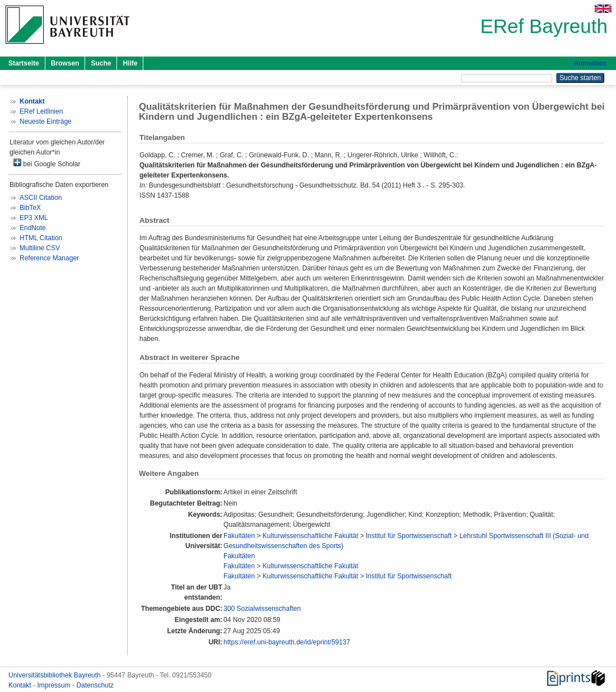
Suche (101, 63)
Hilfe (130, 63)
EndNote (33, 228)
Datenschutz (95, 685)
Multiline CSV (40, 248)
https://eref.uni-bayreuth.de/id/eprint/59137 (287, 642)
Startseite (24, 63)
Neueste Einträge (46, 121)
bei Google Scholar (47, 163)
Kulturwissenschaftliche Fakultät (311, 536)
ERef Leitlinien (41, 111)
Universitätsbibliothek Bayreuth (55, 675)
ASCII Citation (41, 198)
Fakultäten (239, 536)
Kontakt (21, 685)
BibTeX (30, 208)
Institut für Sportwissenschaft (409, 536)
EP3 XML (34, 218)
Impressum (55, 685)
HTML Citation (41, 238)
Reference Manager (49, 258)
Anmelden (590, 63)
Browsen (65, 63)
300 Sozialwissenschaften (262, 609)
